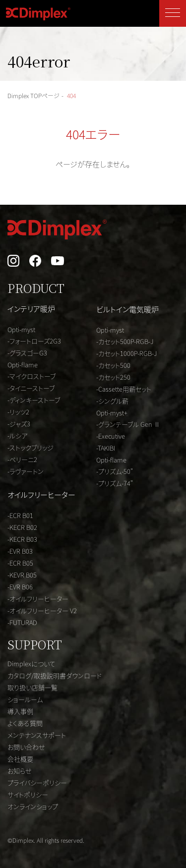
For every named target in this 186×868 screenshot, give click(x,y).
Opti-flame (23, 365)
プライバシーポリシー (37, 782)
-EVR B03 (20, 551)
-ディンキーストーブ (34, 400)
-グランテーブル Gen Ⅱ (128, 424)
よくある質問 (25, 723)
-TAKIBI (106, 448)
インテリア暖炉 (31, 309)
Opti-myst (21, 329)
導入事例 (20, 711)
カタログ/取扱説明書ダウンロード (55, 675)
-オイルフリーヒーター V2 (42, 610)
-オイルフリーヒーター (38, 599)
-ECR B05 (20, 563)
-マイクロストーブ (31, 376)
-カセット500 (113, 365)
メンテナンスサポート (37, 735)
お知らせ (20, 771)
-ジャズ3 (19, 424)
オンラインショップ (33, 806)
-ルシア (17, 435)
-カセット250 (113, 377)
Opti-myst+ (112, 413)
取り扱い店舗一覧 (32, 687)
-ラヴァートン (26, 471)
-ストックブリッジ (31, 447)
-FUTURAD (22, 622)
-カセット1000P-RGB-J (127, 353)
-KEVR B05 (22, 575)
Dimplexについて (31, 664)
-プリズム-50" (115, 471)
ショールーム (25, 699)
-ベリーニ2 (22, 459)
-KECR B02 (22, 527)
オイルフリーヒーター (41, 494)
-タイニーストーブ (31, 388)
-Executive (111, 436)
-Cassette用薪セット (124, 389)
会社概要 (20, 759)
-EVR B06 (20, 587)
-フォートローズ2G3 (34, 341)
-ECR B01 (20, 515)
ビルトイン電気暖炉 (127, 309)
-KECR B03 (22, 539)
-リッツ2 (18, 412)
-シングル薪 (112, 401)
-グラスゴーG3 (27, 353)
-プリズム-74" (115, 483)
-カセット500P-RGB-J (125, 341)
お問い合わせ (26, 747)
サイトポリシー (28, 794)
